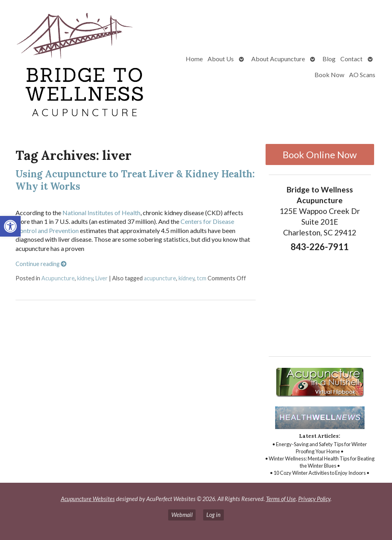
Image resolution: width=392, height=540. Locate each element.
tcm (202, 278)
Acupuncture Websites (88, 499)
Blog (329, 59)
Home (194, 59)
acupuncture (160, 278)
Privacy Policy (314, 499)
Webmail (182, 515)
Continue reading (41, 264)
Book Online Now (320, 154)
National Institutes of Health (101, 213)
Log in (213, 515)
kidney (85, 278)
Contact (351, 59)
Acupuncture (58, 278)
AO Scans (362, 75)
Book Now (329, 75)
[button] (10, 226)
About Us (221, 59)
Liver (102, 278)
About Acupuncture (278, 59)
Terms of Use (281, 499)
